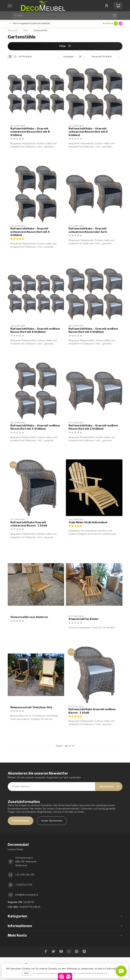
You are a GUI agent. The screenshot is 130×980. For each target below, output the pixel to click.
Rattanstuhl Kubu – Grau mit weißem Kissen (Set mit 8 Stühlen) (35, 330)
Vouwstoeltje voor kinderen (29, 617)
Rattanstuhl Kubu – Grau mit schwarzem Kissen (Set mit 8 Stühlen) (30, 132)
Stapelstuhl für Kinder (84, 619)
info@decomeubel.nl (27, 895)
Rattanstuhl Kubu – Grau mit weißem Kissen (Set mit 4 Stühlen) (35, 427)
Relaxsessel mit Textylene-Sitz (31, 707)
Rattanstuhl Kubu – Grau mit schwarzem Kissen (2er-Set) (88, 230)
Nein (27, 973)
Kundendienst (21, 821)
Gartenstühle (40, 31)
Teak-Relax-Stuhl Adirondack (88, 522)
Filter (65, 46)
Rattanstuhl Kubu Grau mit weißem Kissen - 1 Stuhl (92, 711)
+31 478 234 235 (25, 875)
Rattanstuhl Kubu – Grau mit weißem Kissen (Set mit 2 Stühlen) (93, 427)
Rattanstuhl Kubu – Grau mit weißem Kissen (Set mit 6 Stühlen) (93, 330)
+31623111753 (24, 885)
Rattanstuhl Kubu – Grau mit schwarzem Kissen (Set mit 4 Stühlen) (30, 232)
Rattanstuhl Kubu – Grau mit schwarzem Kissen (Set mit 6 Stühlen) (88, 132)
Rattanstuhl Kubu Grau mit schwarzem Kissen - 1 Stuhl (29, 524)
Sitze (26, 31)
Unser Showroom (52, 821)
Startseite (13, 31)
